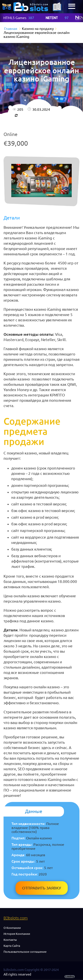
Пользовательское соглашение (25, 952)
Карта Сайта (12, 946)
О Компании (12, 928)
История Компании (17, 934)
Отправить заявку (42, 888)
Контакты (10, 940)
